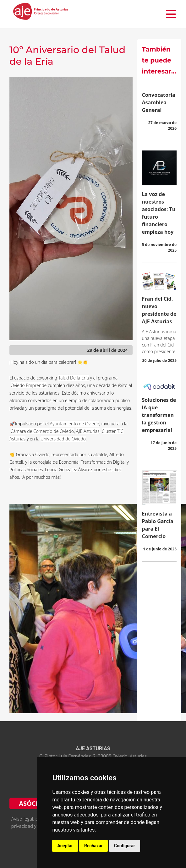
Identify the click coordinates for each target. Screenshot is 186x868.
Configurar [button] (125, 846)
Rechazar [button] (93, 846)
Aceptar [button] (65, 846)
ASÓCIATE (34, 803)
